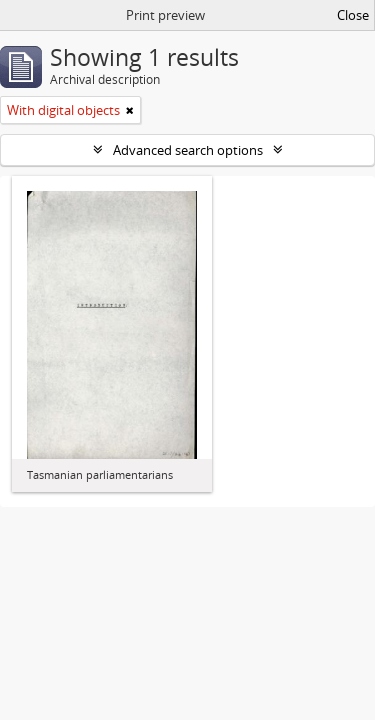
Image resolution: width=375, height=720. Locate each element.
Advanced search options (188, 150)
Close (353, 15)
